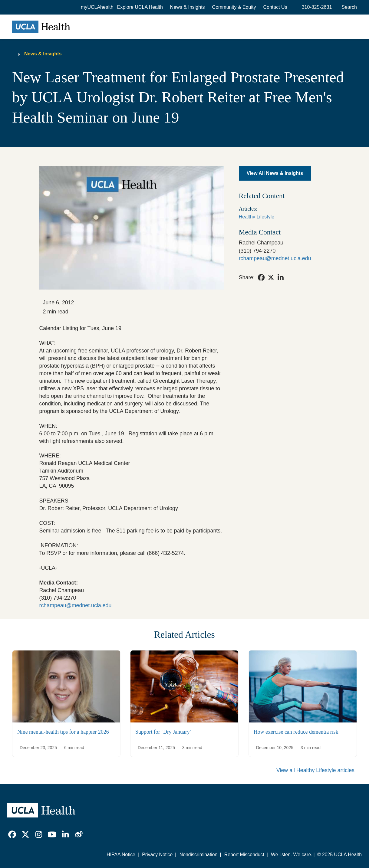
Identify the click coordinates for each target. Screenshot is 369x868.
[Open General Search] (348, 7)
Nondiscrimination (199, 855)
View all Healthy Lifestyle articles (315, 770)
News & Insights (188, 7)
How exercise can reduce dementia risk (296, 732)
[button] (140, 7)
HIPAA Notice (121, 855)
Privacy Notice (157, 855)
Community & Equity (234, 7)
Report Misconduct (244, 855)
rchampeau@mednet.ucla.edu (76, 605)
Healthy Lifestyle (257, 217)
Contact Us (275, 7)
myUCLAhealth (97, 7)
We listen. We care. (292, 855)
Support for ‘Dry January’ (163, 732)
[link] (261, 277)
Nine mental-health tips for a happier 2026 (63, 732)
